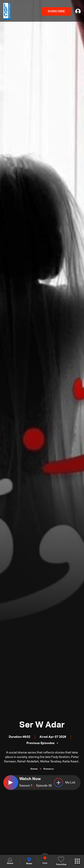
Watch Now (30, 779)
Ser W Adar (42, 725)
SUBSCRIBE (56, 11)
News (29, 861)
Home (10, 861)
